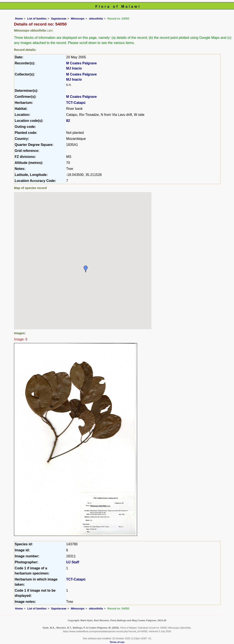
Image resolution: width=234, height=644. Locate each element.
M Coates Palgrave (81, 63)
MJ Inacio (74, 68)
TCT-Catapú (76, 103)
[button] (86, 269)
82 (68, 121)
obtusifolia (96, 19)
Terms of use (117, 642)
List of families (37, 19)
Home (19, 19)
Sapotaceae (59, 19)
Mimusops (78, 19)
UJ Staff (73, 562)
